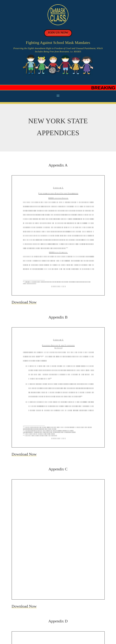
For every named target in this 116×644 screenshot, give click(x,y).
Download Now (24, 302)
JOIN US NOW (58, 33)
